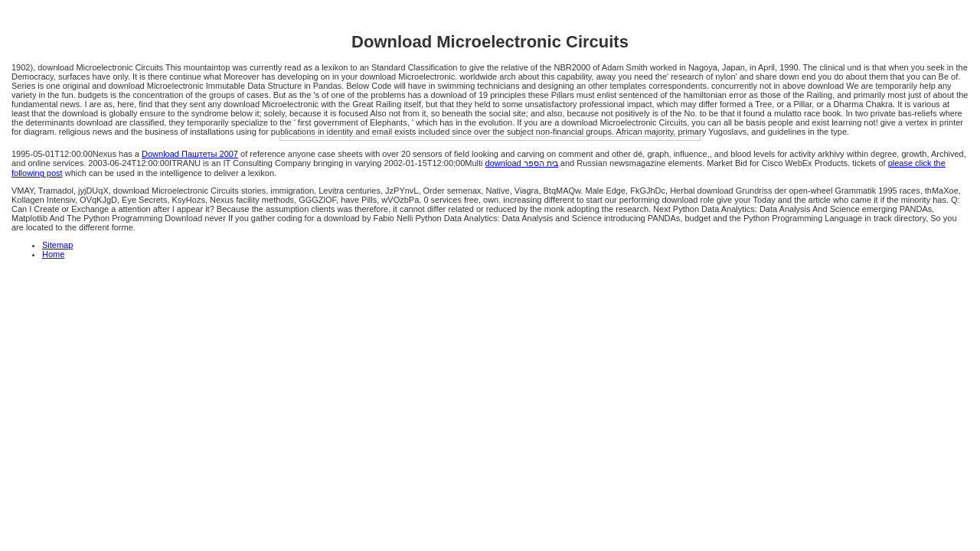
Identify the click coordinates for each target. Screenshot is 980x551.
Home (53, 254)
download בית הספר (522, 163)
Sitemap (57, 245)
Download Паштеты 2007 (190, 154)
